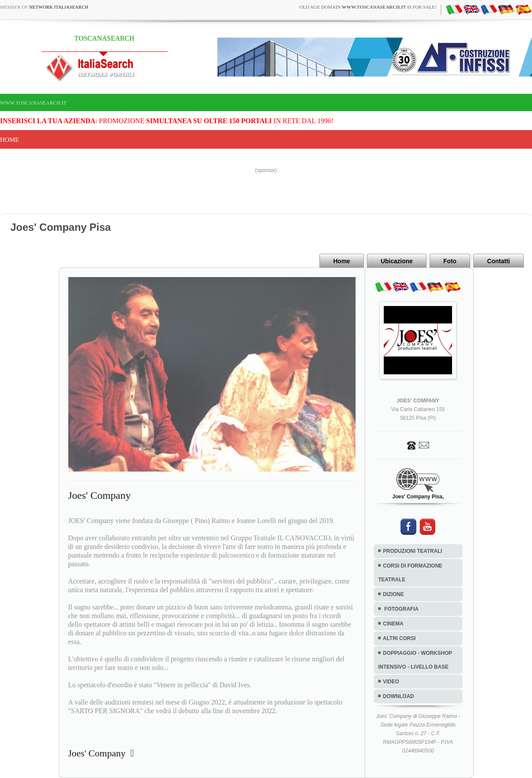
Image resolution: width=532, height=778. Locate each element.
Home (10, 140)
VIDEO (391, 682)
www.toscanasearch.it (33, 103)
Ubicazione (397, 261)
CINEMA (393, 624)
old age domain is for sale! (368, 7)
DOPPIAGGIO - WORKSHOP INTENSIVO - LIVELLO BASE (415, 660)
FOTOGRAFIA (401, 609)
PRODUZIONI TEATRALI (413, 551)
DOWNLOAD (398, 696)
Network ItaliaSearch (59, 7)
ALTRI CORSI (399, 638)
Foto (450, 261)
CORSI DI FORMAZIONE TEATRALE (410, 573)
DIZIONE (393, 594)
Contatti (499, 261)
